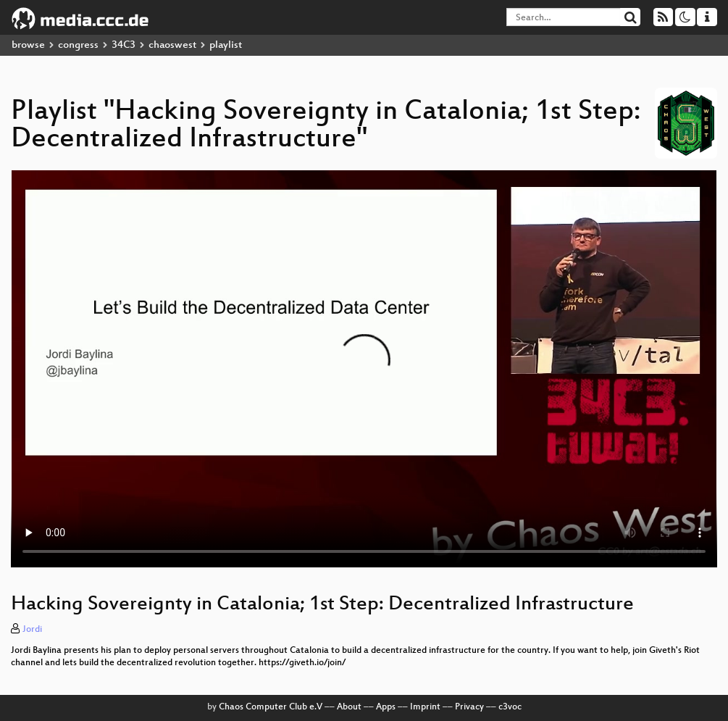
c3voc (510, 707)
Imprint (425, 707)
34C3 (124, 45)
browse (28, 45)
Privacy (469, 707)
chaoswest (172, 45)
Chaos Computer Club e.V (271, 707)
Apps (386, 707)
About (349, 707)
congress (78, 45)
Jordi (32, 630)
